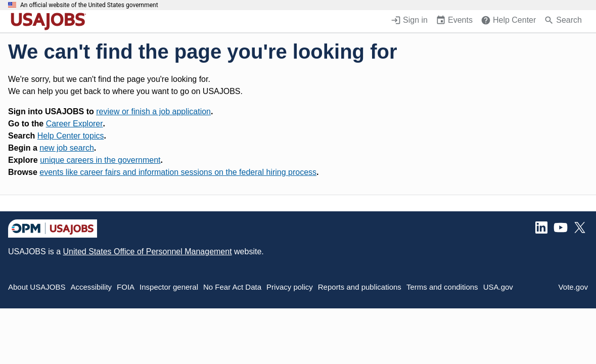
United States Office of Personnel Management (147, 252)
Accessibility (91, 287)
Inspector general (169, 287)
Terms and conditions (442, 287)
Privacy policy (290, 287)
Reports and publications (360, 287)
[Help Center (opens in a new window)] (508, 21)
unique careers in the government (100, 160)
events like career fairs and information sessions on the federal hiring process (178, 172)
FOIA (126, 287)
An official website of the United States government (89, 5)
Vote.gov (573, 287)
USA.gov (498, 287)
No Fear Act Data (232, 287)
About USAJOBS (37, 287)
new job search (67, 148)
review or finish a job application (153, 111)
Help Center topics (71, 136)
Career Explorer (75, 124)
